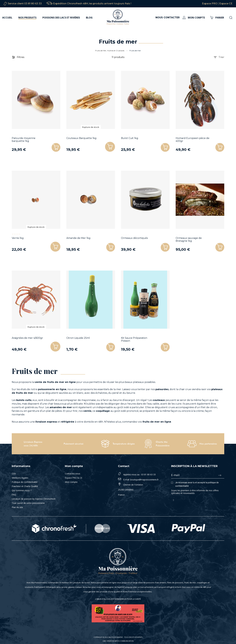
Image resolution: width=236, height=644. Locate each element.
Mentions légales (20, 478)
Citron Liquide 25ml (78, 338)
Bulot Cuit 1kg (130, 138)
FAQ (14, 495)
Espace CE (226, 4)
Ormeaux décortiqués (134, 238)
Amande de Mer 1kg (78, 238)
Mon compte (71, 482)
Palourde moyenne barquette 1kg (24, 140)
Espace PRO (210, 4)
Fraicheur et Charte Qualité (25, 486)
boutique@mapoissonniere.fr (144, 480)
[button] (110, 146)
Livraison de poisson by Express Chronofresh (34, 499)
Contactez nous (73, 474)
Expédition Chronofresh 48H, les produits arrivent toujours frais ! (92, 4)
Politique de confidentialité (25, 482)
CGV (14, 474)
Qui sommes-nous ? (22, 490)
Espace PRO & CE (74, 478)
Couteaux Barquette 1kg (81, 138)
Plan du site (17, 507)
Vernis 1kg (18, 238)
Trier (219, 57)
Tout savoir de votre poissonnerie (28, 503)
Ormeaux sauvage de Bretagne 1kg (189, 239)
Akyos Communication (124, 641)
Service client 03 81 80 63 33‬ (25, 4)
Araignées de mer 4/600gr (27, 338)
